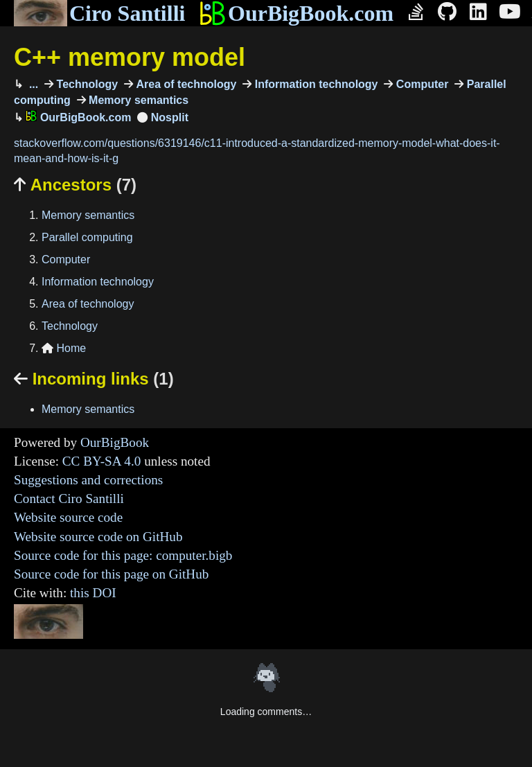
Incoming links (94, 379)
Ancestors (75, 185)
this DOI (93, 593)
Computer (420, 84)
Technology (86, 84)
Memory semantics (138, 100)
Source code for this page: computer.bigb (123, 555)
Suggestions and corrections (88, 480)
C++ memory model (130, 57)
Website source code (68, 517)
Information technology (314, 84)
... (32, 84)
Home (64, 348)
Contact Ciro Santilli (69, 499)
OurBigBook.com (296, 13)
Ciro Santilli (99, 13)
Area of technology (185, 84)
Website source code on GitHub (98, 537)
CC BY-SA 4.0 (102, 461)
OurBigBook (115, 442)
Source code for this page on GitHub (111, 574)
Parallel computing (87, 237)
